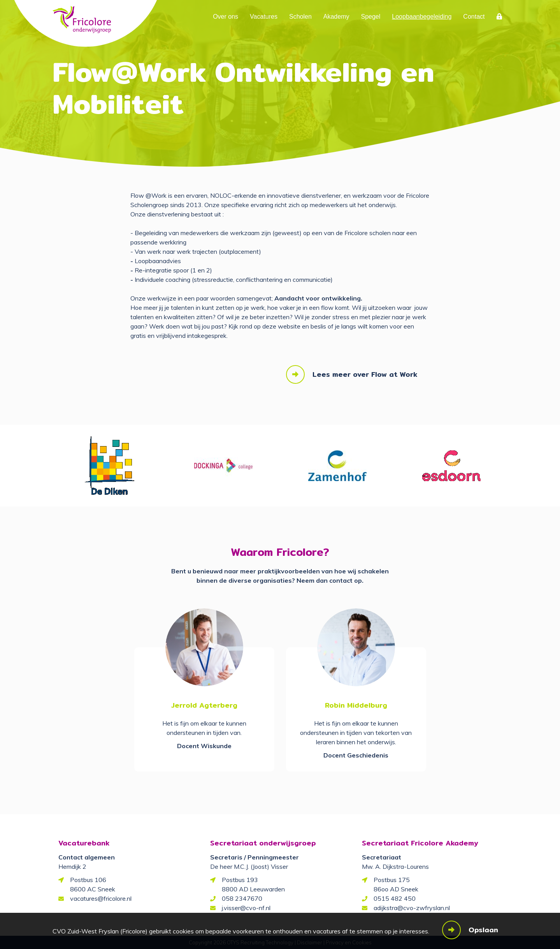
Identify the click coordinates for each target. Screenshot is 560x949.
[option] (110, 466)
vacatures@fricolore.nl (101, 898)
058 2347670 (242, 898)
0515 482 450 (395, 898)
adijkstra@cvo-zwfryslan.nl (412, 908)
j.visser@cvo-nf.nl (246, 908)
